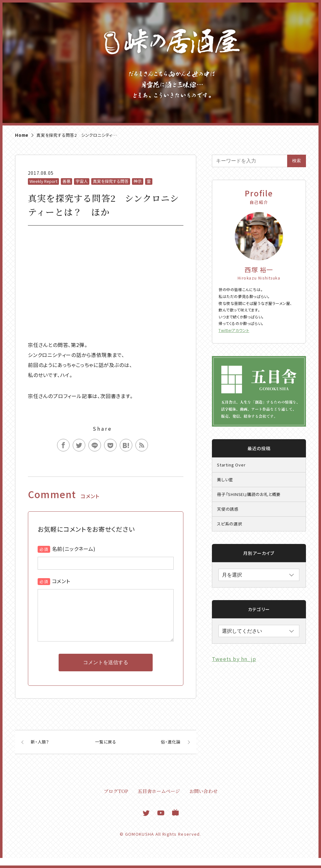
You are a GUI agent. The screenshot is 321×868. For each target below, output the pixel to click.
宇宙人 (82, 181)
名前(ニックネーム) (74, 549)
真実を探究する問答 (111, 181)
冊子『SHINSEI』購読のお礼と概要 (249, 494)
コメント (61, 581)
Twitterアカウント (234, 330)
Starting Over (231, 465)
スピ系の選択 (230, 524)
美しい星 (225, 479)
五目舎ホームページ (159, 801)
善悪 (66, 181)
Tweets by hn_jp (234, 659)
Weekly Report (43, 181)
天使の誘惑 (228, 509)
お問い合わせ (203, 801)
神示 (138, 181)
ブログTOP (116, 801)
